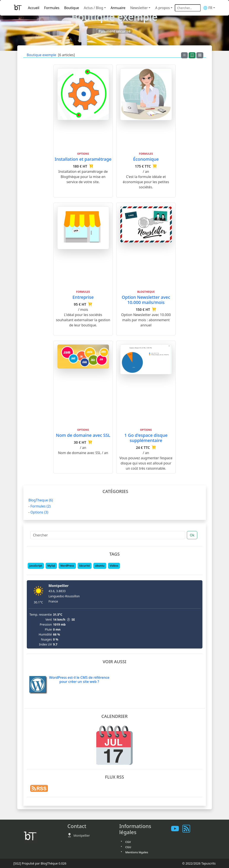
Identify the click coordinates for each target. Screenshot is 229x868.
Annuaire (118, 8)
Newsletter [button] (139, 8)
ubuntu (100, 566)
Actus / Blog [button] (94, 8)
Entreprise (83, 297)
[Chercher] (108, 535)
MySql (51, 566)
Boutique (72, 8)
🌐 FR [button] (208, 8)
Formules (52, 8)
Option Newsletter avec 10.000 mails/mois (146, 300)
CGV (128, 842)
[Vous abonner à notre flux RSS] (188, 829)
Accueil (34, 8)
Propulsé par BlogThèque (40, 863)
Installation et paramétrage (83, 159)
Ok (192, 535)
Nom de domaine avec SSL (83, 435)
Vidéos (114, 566)
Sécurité (85, 566)
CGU (128, 847)
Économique (146, 159)
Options (39, 512)
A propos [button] (163, 8)
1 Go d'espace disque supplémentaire (146, 438)
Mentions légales (137, 852)
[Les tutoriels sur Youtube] (177, 829)
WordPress (67, 566)
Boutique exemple (42, 55)
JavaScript (36, 566)
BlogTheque (41, 500)
